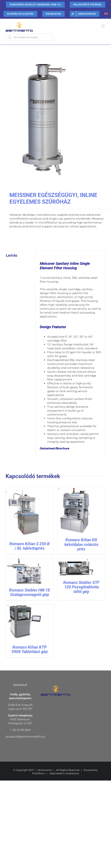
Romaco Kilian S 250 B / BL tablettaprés (30, 546)
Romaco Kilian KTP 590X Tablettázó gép (30, 649)
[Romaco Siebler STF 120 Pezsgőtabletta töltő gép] (76, 560)
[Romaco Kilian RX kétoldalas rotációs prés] (76, 489)
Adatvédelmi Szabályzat (64, 773)
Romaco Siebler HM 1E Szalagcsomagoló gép (30, 592)
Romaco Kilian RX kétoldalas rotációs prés (81, 544)
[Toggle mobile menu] (103, 26)
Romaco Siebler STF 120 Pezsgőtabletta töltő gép (81, 587)
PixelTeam (38, 773)
